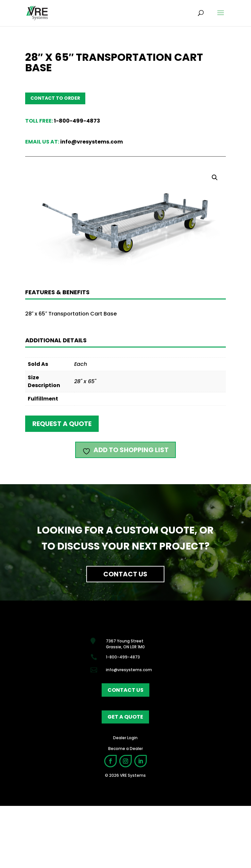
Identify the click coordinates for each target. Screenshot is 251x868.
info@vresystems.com (92, 142)
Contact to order (55, 98)
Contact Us (125, 574)
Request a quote (62, 424)
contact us (125, 690)
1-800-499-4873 (77, 121)
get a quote (125, 717)
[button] (215, 178)
